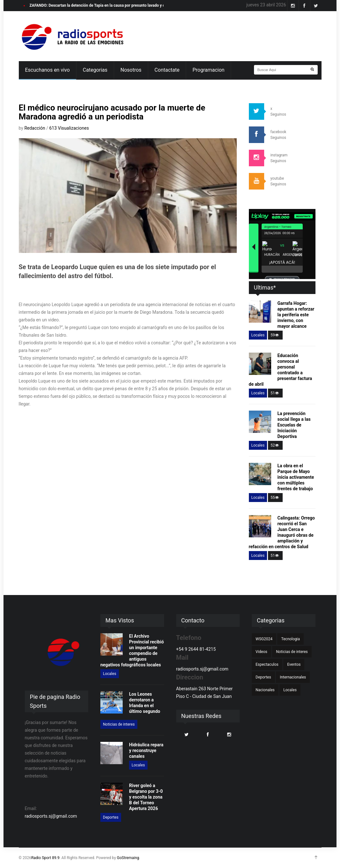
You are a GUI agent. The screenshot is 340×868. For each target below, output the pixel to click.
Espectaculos (267, 664)
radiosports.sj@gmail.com (51, 816)
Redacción (35, 128)
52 (275, 445)
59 (275, 335)
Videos (261, 652)
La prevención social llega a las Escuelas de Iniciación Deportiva (294, 425)
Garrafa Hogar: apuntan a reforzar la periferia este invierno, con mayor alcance (296, 315)
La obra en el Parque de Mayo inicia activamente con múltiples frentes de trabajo (296, 477)
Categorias (95, 70)
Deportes (111, 817)
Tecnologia (290, 639)
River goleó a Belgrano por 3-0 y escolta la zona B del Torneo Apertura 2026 (146, 797)
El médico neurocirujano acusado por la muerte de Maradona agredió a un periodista (112, 112)
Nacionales (265, 690)
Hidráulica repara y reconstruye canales (146, 750)
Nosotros (131, 70)
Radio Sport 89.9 (45, 858)
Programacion (208, 70)
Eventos (294, 664)
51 (275, 393)
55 (275, 498)
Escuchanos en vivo (47, 70)
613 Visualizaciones (69, 128)
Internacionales (293, 677)
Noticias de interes (119, 724)
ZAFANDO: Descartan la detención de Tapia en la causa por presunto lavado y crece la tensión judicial (116, 5)
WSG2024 (264, 639)
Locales (258, 335)
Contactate (167, 70)
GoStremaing (128, 858)
